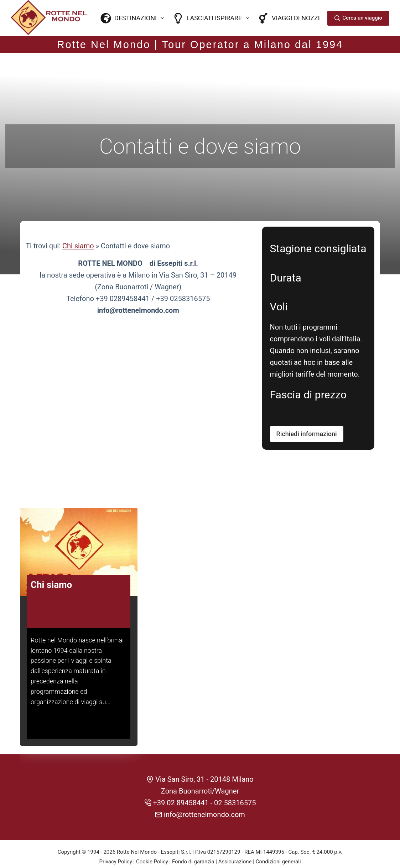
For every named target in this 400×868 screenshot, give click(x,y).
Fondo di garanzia (193, 846)
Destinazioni (134, 18)
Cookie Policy (152, 846)
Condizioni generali (278, 846)
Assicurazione (235, 846)
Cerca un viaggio (358, 18)
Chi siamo (78, 232)
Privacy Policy (115, 846)
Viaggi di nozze (290, 18)
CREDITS (200, 856)
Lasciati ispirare (212, 18)
